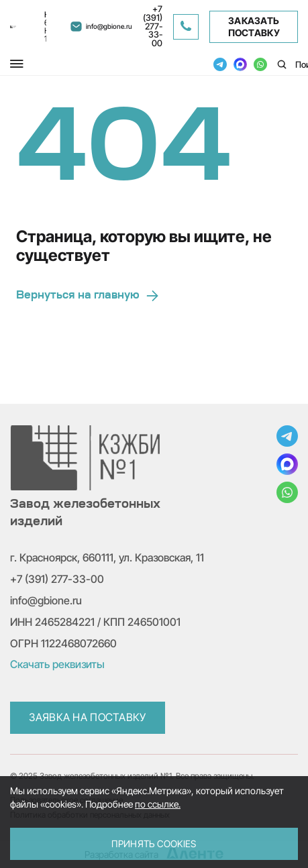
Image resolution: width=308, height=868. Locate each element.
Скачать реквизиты (57, 664)
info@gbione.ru (46, 600)
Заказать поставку (254, 26)
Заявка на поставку (87, 717)
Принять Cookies (154, 844)
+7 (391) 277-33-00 (57, 579)
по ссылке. (158, 804)
